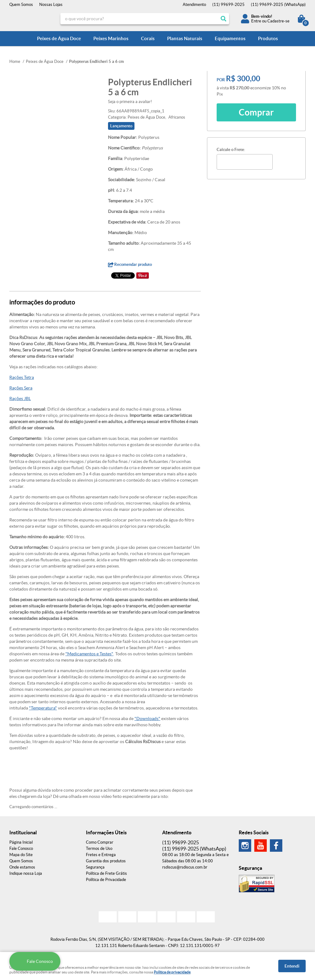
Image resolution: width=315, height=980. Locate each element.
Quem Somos (21, 5)
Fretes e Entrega (101, 855)
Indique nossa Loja (26, 873)
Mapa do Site (21, 855)
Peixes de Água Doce (59, 38)
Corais (148, 38)
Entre (256, 21)
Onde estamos (22, 867)
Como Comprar (100, 842)
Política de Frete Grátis (106, 873)
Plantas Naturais (185, 38)
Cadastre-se (278, 21)
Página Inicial (21, 842)
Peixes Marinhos (111, 38)
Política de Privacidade (106, 880)
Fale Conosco (21, 848)
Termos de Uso (99, 848)
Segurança (95, 867)
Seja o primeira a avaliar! (130, 102)
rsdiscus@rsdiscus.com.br (185, 867)
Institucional (23, 832)
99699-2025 (228, 5)
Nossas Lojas (51, 5)
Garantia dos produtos (106, 861)
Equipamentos (230, 38)
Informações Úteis (106, 832)
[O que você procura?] (223, 19)
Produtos (268, 38)
